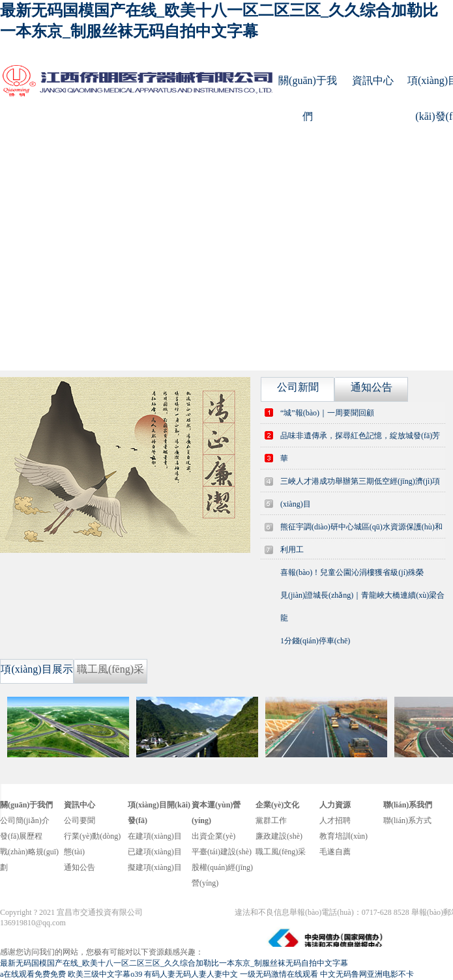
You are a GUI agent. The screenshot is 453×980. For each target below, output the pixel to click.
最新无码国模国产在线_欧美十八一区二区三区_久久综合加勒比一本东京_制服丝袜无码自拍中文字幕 (174, 963)
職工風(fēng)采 (281, 852)
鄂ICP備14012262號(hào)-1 (190, 912)
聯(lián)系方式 (407, 820)
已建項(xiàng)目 (155, 852)
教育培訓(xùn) (343, 836)
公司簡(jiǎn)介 (25, 820)
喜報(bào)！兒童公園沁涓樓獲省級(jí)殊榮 (352, 572)
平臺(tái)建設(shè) (222, 852)
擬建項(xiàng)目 (155, 867)
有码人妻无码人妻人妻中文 (191, 974)
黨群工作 (271, 820)
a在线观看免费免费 (33, 974)
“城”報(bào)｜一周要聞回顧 (327, 413)
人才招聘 (335, 820)
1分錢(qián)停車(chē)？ (315, 641)
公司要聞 (80, 820)
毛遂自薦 (335, 852)
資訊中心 (373, 80)
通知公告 (80, 867)
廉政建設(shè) (279, 836)
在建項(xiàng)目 (155, 836)
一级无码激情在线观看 (279, 974)
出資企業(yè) (213, 836)
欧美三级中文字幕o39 (105, 974)
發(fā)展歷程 (21, 836)
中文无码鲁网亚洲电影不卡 (367, 974)
